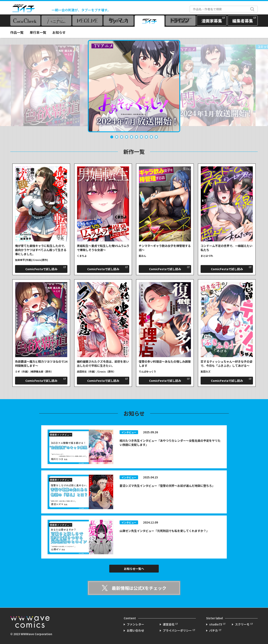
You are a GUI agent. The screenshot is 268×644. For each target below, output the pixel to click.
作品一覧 (17, 32)
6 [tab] (136, 137)
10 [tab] (156, 137)
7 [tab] (141, 137)
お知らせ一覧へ (134, 569)
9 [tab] (151, 137)
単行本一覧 (38, 32)
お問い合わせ (135, 630)
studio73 (216, 624)
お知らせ (59, 32)
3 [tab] (122, 137)
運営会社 (169, 624)
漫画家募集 (212, 21)
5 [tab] (132, 137)
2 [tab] (117, 137)
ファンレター (135, 624)
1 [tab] (112, 137)
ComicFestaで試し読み (41, 269)
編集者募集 (243, 21)
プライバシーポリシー (177, 630)
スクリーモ (242, 624)
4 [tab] (127, 137)
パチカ (214, 630)
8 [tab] (146, 137)
